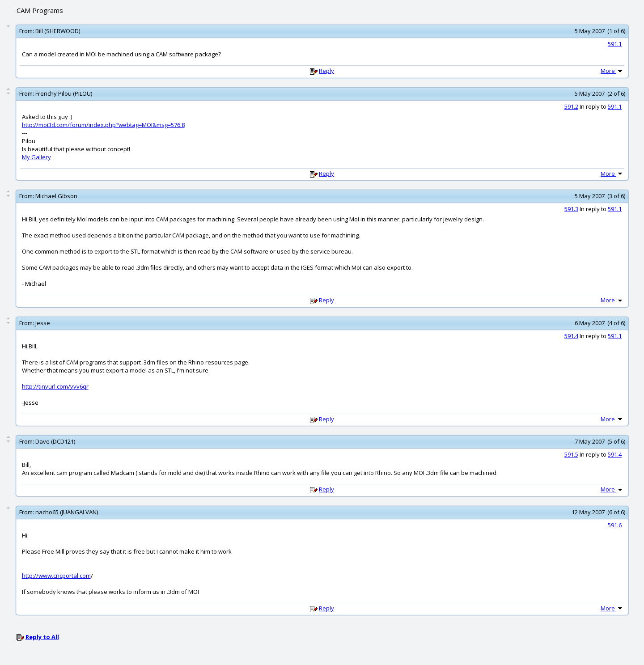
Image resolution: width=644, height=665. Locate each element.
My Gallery (36, 157)
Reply (326, 71)
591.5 (571, 454)
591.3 (571, 209)
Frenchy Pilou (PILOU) (64, 93)
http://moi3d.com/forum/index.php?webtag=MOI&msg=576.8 (103, 125)
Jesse (43, 323)
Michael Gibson (56, 196)
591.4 (571, 336)
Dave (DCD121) (55, 441)
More (612, 71)
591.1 (615, 44)
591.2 (571, 106)
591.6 (615, 525)
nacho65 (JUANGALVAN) (67, 512)
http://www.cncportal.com (56, 576)
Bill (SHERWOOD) (58, 31)
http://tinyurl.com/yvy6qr (55, 386)
